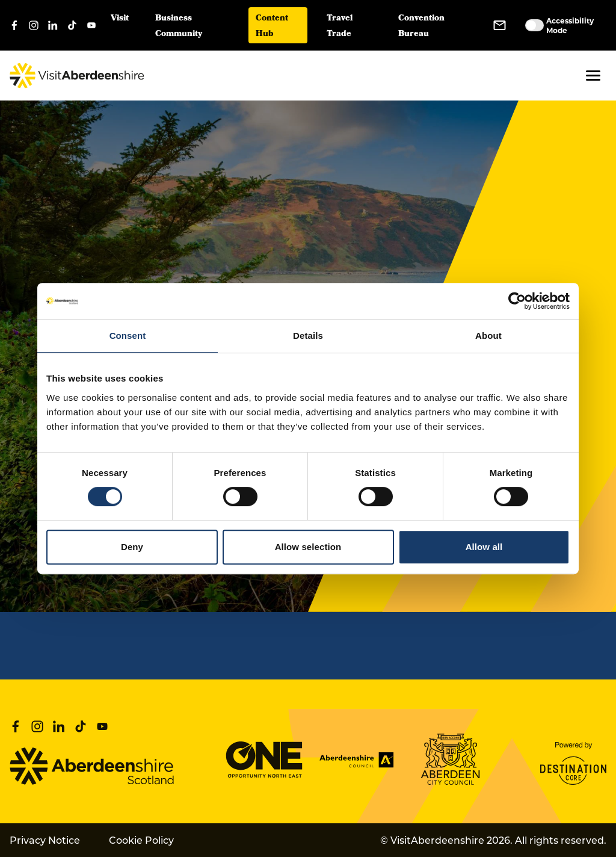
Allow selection (308, 547)
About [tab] (488, 336)
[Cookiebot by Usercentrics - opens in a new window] (517, 301)
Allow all (484, 547)
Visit (120, 19)
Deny (132, 547)
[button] (593, 76)
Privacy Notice (45, 840)
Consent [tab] (128, 336)
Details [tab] (308, 336)
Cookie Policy (141, 840)
